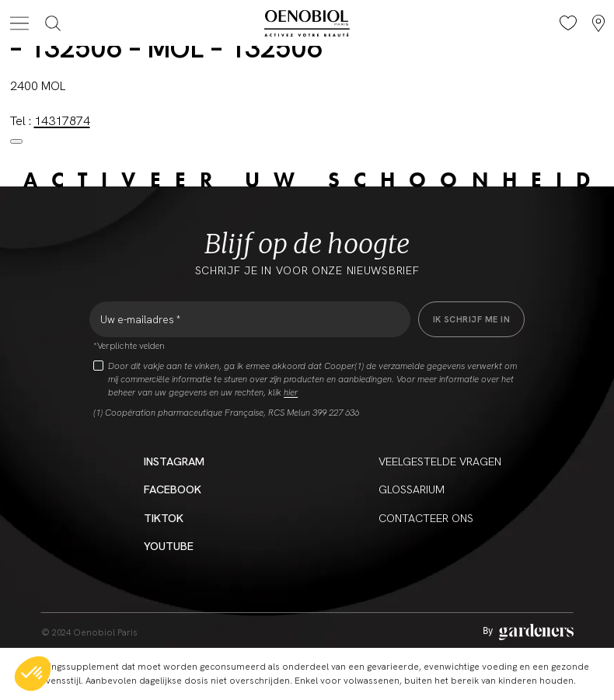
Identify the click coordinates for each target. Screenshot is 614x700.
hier (291, 392)
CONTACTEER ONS (426, 518)
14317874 (62, 121)
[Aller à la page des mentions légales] (528, 632)
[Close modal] (16, 141)
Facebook (173, 489)
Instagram (174, 461)
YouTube (169, 546)
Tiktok (164, 518)
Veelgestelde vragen (440, 461)
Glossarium (412, 489)
